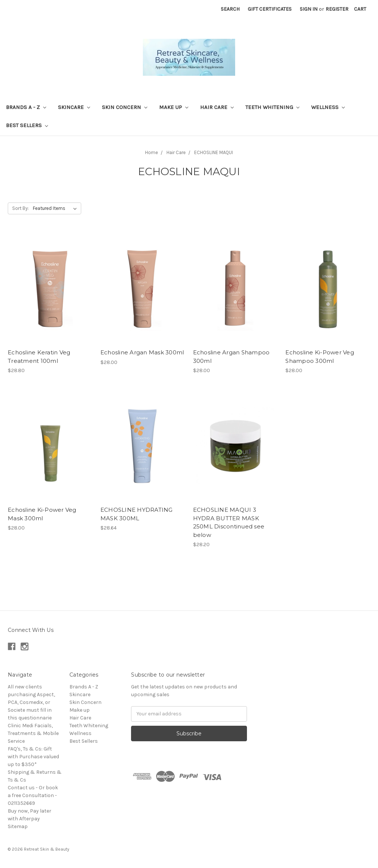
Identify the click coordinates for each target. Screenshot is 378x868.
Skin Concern (125, 107)
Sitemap (18, 826)
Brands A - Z (26, 107)
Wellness (328, 107)
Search (230, 9)
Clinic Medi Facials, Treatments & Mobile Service (33, 733)
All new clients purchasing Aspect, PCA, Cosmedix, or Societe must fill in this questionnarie (31, 702)
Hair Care (217, 107)
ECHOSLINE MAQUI (214, 152)
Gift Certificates (270, 9)
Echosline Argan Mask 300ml (142, 352)
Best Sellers (27, 125)
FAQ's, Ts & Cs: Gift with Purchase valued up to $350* (33, 757)
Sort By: (20, 208)
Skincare (74, 107)
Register (337, 9)
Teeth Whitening (272, 107)
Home (152, 152)
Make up (174, 107)
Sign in (309, 9)
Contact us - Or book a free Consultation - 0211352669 (33, 795)
